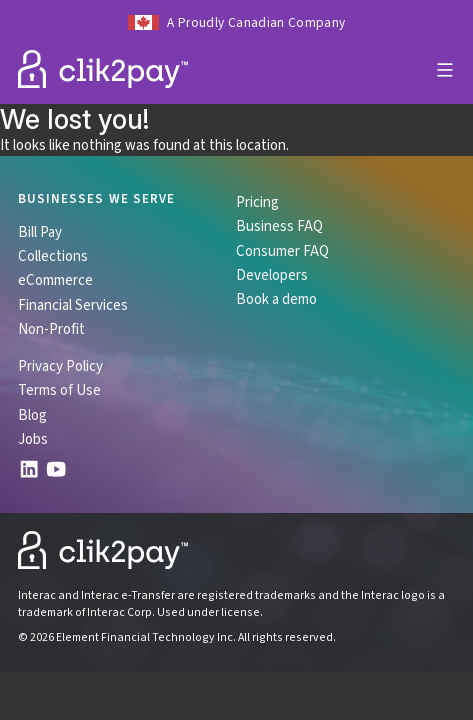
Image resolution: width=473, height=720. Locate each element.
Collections (53, 256)
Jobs (33, 439)
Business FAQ (279, 226)
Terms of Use (59, 390)
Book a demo (276, 299)
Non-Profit (51, 329)
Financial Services (73, 305)
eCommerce (55, 280)
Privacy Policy (60, 366)
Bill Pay (40, 232)
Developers (272, 275)
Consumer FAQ (282, 251)
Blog (32, 415)
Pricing (257, 202)
